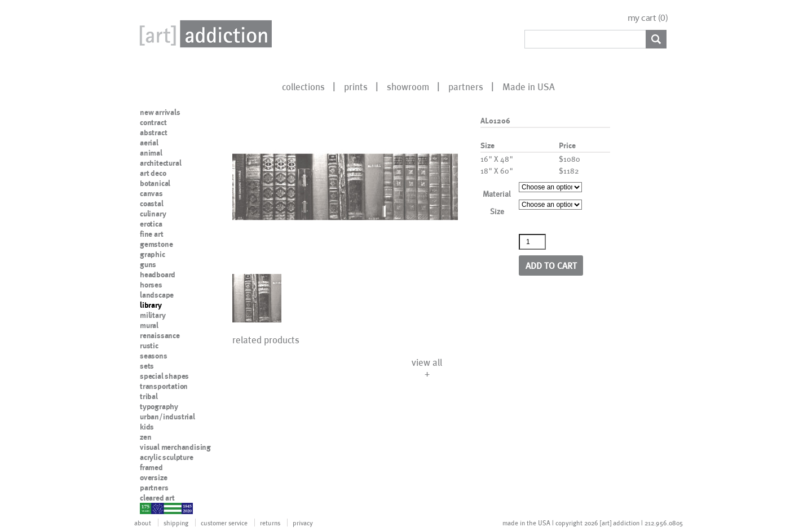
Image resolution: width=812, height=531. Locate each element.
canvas (151, 193)
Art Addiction (204, 34)
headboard (158, 275)
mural (149, 325)
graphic (153, 254)
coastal (152, 203)
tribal (149, 396)
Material (497, 194)
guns (148, 264)
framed (151, 467)
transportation (164, 386)
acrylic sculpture (167, 457)
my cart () (648, 18)
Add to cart (551, 265)
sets (147, 366)
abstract (153, 132)
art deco (153, 173)
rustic (149, 346)
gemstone (156, 244)
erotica (151, 224)
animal (151, 153)
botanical (155, 183)
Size (497, 211)
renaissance (160, 335)
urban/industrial (167, 417)
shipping (176, 523)
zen (145, 437)
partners (466, 86)
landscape (157, 295)
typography (159, 406)
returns (270, 523)
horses (151, 285)
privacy (303, 523)
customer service (224, 523)
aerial (149, 143)
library (151, 305)
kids (147, 427)
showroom (408, 86)
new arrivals (160, 112)
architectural (160, 163)
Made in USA (529, 86)
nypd (148, 508)
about (143, 523)
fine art (151, 234)
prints (356, 86)
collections (303, 86)
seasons (154, 356)
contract (153, 122)
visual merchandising (175, 447)
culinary (153, 214)
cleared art (157, 498)
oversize (153, 477)
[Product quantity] (532, 242)
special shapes (164, 376)
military (153, 315)
